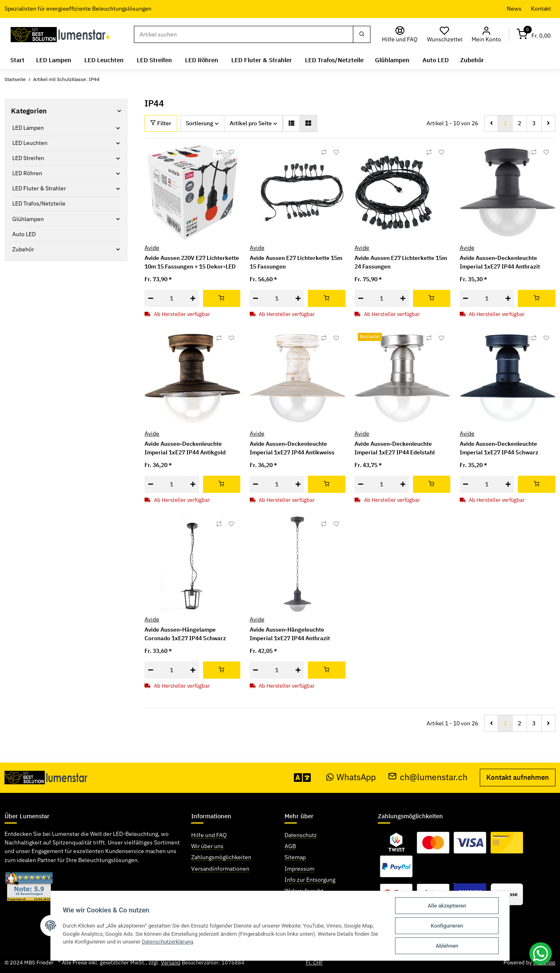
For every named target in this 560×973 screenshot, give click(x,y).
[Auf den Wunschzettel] (231, 152)
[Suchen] (244, 34)
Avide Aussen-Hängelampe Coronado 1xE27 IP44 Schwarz (185, 634)
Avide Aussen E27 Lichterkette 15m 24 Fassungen (401, 262)
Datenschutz (301, 835)
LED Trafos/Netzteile (39, 203)
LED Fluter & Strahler (39, 188)
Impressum (299, 868)
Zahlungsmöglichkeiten (221, 857)
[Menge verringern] (150, 298)
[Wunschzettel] (445, 35)
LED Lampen (28, 128)
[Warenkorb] (534, 35)
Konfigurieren (447, 926)
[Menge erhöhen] (193, 298)
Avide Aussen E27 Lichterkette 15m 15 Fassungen (296, 262)
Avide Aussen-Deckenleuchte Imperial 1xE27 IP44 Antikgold (185, 448)
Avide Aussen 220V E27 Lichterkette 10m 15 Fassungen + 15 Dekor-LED (192, 262)
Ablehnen (447, 946)
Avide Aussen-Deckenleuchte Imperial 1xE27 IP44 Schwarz (499, 448)
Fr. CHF (314, 963)
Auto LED (24, 234)
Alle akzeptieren (447, 906)
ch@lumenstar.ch (428, 777)
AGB (290, 846)
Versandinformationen (220, 868)
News (514, 9)
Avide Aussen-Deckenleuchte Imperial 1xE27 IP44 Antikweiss (292, 448)
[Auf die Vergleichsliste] (219, 152)
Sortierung (200, 123)
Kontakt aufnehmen (518, 777)
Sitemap (295, 857)
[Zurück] (491, 123)
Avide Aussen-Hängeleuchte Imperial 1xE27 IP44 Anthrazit (290, 634)
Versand (171, 963)
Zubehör (23, 249)
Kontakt (541, 9)
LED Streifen (28, 158)
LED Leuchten (30, 143)
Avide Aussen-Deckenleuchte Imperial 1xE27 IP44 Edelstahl (395, 448)
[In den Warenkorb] (222, 298)
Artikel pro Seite (251, 123)
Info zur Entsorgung (310, 879)
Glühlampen (28, 219)
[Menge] (172, 298)
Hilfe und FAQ (209, 835)
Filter (161, 123)
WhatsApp (351, 777)
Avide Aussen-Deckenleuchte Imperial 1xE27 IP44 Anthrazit (500, 262)
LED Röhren (27, 173)
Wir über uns (207, 846)
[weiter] (548, 123)
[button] (487, 35)
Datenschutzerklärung (168, 942)
